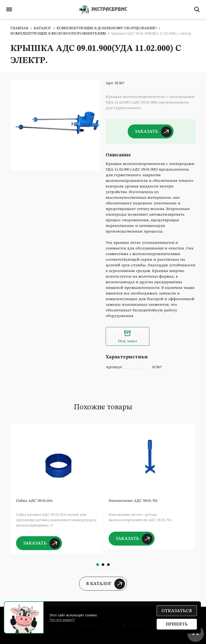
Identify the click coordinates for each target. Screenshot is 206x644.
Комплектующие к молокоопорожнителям (58, 34)
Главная (19, 28)
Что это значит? (62, 620)
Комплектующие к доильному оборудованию (107, 28)
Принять (177, 624)
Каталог (43, 28)
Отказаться (177, 611)
